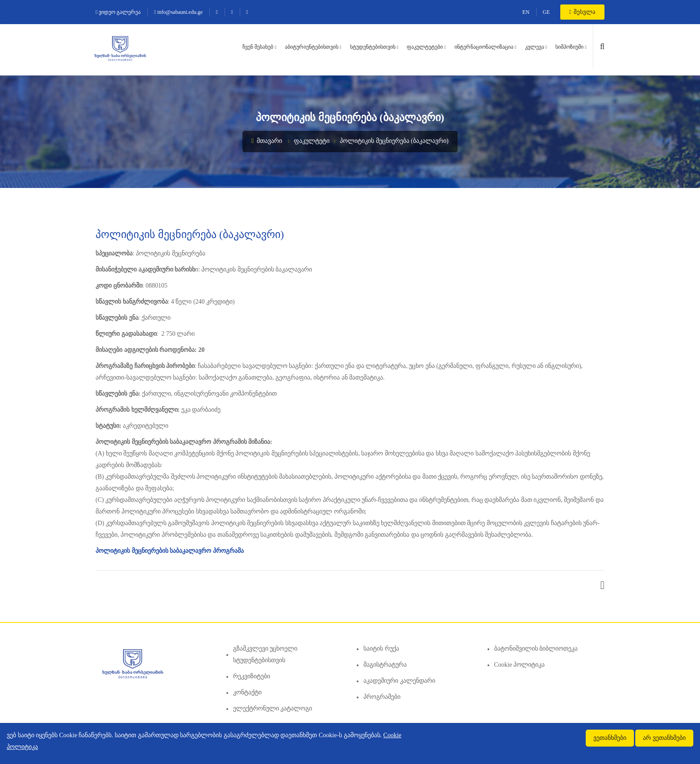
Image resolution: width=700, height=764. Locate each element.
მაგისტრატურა (385, 665)
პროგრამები (382, 697)
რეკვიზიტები (252, 676)
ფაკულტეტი (312, 141)
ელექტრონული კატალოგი (273, 708)
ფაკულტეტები (425, 47)
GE (546, 12)
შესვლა (582, 12)
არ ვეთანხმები (664, 738)
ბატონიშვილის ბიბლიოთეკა (536, 649)
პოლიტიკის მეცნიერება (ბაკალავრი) (394, 141)
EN (526, 12)
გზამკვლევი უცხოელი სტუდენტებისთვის (265, 654)
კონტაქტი (247, 692)
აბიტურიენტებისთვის (312, 47)
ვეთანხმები (610, 738)
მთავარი (267, 141)
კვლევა (535, 47)
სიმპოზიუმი (569, 47)
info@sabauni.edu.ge (178, 12)
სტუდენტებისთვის (373, 47)
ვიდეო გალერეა (118, 12)
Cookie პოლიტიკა (520, 665)
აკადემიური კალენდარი (399, 681)
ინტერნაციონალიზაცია (484, 47)
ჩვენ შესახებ (258, 47)
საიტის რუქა (381, 649)
